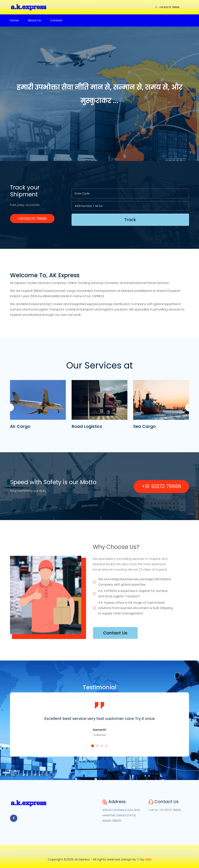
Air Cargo (20, 426)
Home (14, 20)
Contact (56, 20)
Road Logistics (87, 426)
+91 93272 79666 (167, 7)
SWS (148, 859)
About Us (34, 20)
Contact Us (115, 633)
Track (130, 220)
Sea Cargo (144, 426)
